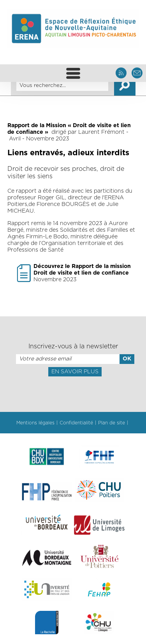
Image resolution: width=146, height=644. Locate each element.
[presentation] (73, 394)
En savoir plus (75, 372)
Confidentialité (76, 423)
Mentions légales (35, 423)
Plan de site (112, 423)
